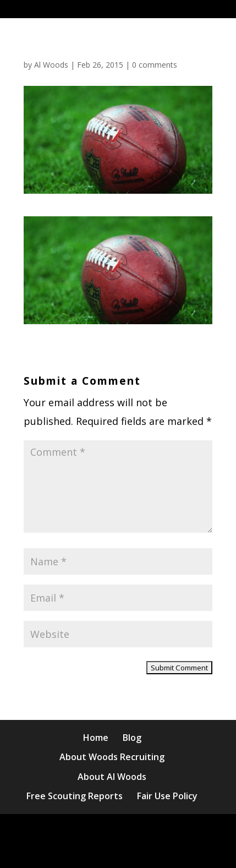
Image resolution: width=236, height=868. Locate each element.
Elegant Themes (122, 831)
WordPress (125, 850)
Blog (132, 738)
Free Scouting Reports (75, 796)
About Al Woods (112, 777)
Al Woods (51, 65)
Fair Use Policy (167, 796)
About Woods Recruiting (112, 757)
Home (96, 738)
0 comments (155, 65)
